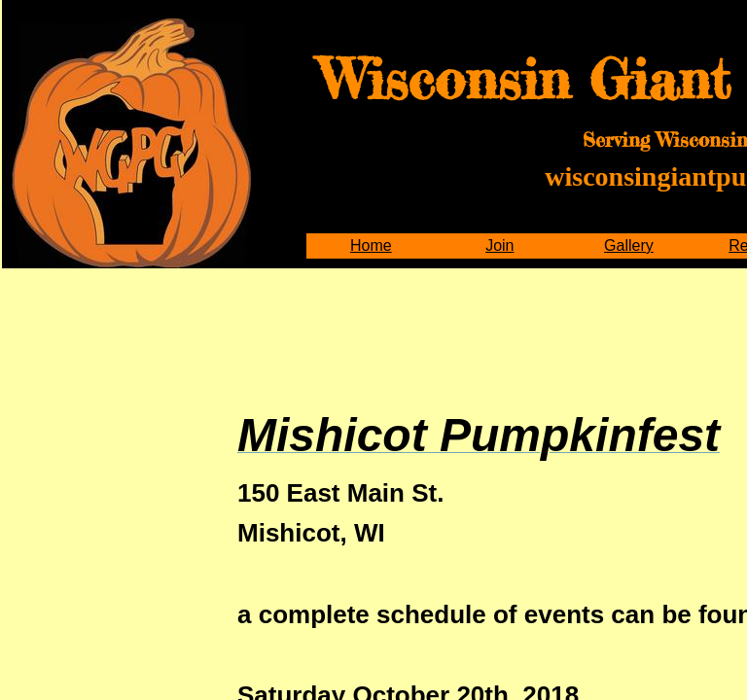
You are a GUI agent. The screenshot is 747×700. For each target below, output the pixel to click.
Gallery (629, 245)
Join (499, 245)
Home (371, 245)
